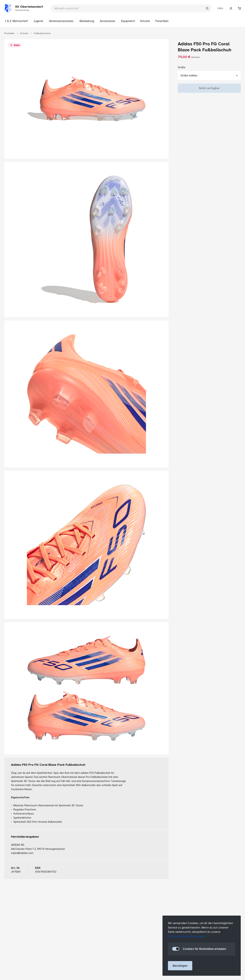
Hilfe (220, 8)
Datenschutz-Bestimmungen (186, 936)
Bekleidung (87, 21)
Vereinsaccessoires (61, 21)
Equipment (128, 21)
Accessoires (108, 21)
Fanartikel (162, 21)
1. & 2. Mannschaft (16, 21)
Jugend (38, 21)
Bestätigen (180, 966)
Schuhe (145, 21)
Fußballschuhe (42, 33)
